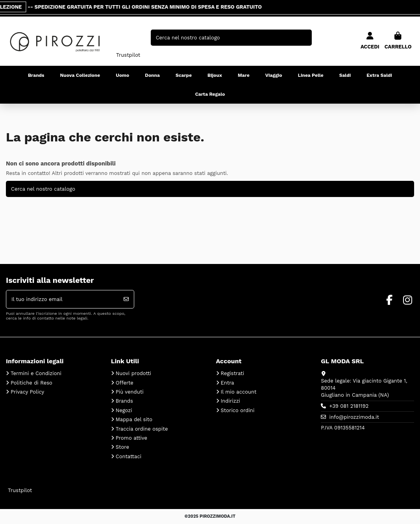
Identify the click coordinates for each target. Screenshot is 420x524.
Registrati (233, 373)
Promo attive (131, 438)
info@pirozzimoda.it (354, 417)
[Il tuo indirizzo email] (62, 299)
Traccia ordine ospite (142, 429)
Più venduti (130, 392)
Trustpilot (128, 55)
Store (122, 447)
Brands (124, 401)
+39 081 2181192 (349, 406)
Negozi (124, 410)
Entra (228, 383)
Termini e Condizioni (36, 373)
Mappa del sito (134, 419)
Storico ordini (238, 410)
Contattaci (129, 456)
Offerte (125, 383)
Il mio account (239, 392)
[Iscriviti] (126, 299)
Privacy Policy (27, 392)
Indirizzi (231, 401)
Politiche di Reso (31, 383)
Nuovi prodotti (133, 373)
